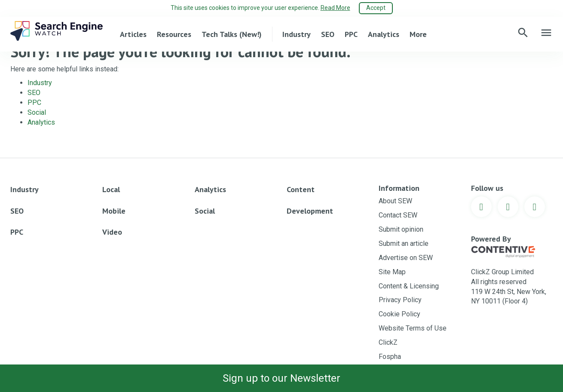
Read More (335, 8)
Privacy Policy (400, 300)
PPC (351, 34)
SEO (328, 34)
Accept (376, 8)
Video (112, 232)
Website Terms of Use (413, 328)
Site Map (392, 272)
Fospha (390, 357)
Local (111, 189)
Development (310, 211)
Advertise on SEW (406, 258)
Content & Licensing (409, 286)
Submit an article (404, 243)
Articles (133, 34)
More (418, 34)
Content (301, 189)
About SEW (395, 201)
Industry (297, 34)
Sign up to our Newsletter (281, 378)
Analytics (384, 34)
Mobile (114, 211)
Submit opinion (401, 229)
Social (37, 112)
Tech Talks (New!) (232, 34)
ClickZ (388, 342)
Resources (174, 34)
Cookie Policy (399, 314)
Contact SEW (398, 215)
